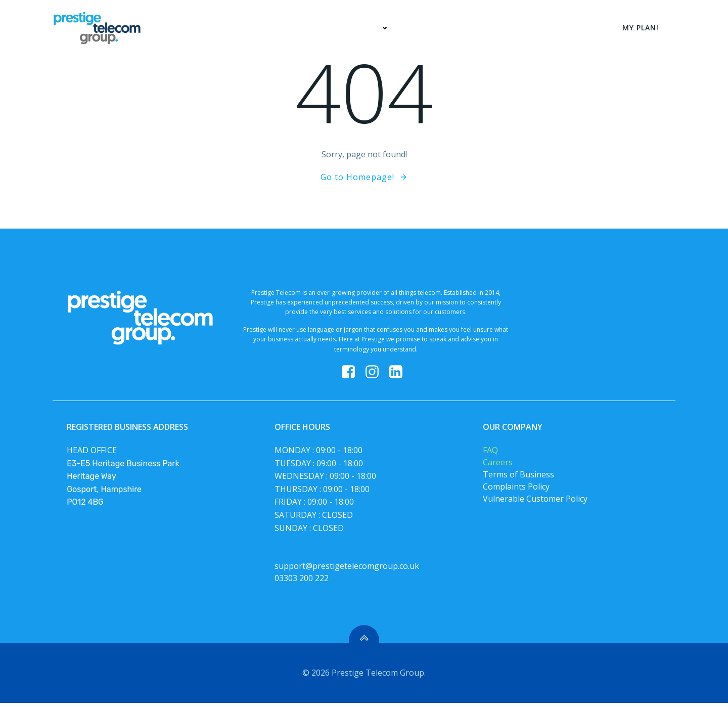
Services (369, 28)
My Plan (428, 28)
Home (314, 28)
